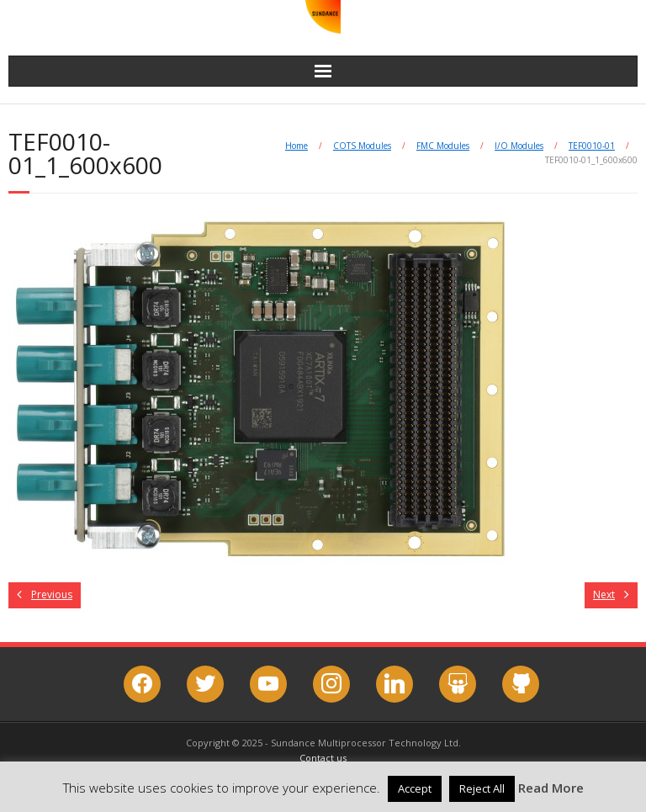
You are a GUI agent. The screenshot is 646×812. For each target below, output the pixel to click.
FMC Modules (443, 146)
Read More (551, 788)
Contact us (323, 758)
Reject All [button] (482, 788)
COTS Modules (362, 146)
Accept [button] (415, 788)
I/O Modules (519, 146)
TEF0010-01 (592, 146)
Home (297, 146)
